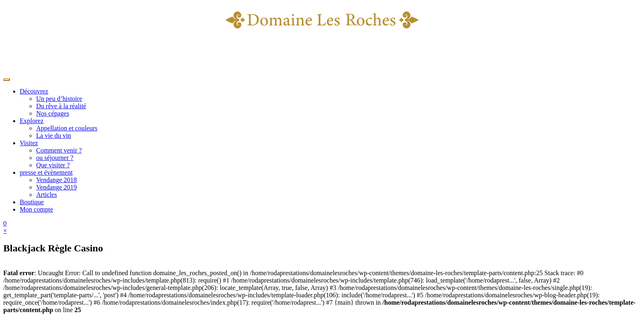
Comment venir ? (59, 150)
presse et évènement (46, 172)
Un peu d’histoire (59, 99)
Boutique (32, 202)
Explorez (32, 121)
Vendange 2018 (56, 180)
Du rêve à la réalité (61, 106)
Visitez (29, 143)
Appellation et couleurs (67, 128)
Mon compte (36, 209)
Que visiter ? (53, 165)
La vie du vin (54, 136)
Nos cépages (53, 113)
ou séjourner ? (55, 158)
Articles (47, 195)
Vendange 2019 (56, 187)
